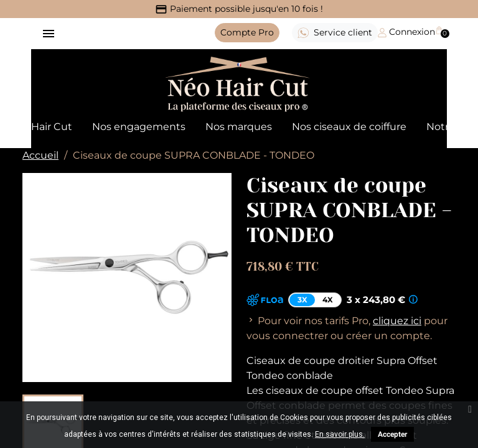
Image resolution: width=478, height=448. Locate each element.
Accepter (392, 434)
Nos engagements (139, 127)
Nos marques (239, 127)
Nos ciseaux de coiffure (349, 127)
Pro (247, 32)
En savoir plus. (340, 434)
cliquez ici (397, 321)
